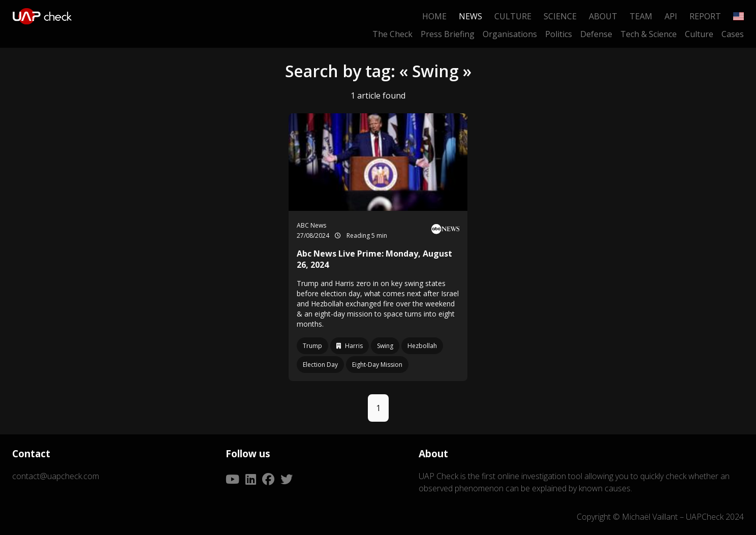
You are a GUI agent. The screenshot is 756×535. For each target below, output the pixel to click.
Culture (513, 16)
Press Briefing (448, 34)
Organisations (510, 34)
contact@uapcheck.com (56, 476)
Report (705, 16)
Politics (559, 34)
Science (560, 16)
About (603, 16)
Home (434, 16)
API (671, 16)
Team (641, 16)
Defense (596, 34)
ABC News (311, 225)
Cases (733, 34)
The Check (392, 34)
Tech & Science (649, 34)
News (470, 16)
